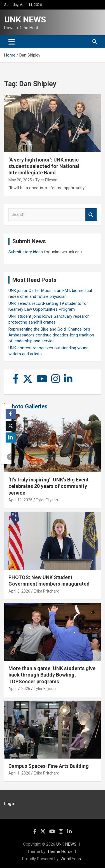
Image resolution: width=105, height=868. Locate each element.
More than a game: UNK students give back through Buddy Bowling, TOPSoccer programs (52, 675)
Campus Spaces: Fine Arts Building (49, 766)
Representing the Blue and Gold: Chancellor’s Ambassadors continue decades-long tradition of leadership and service (51, 335)
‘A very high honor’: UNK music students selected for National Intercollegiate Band (44, 166)
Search (91, 215)
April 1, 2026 (19, 773)
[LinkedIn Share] (11, 437)
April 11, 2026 (20, 500)
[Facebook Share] (11, 414)
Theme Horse (60, 851)
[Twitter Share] (11, 426)
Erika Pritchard (46, 591)
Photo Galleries (28, 406)
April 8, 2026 (19, 591)
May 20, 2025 (20, 180)
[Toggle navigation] (12, 42)
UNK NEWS (25, 19)
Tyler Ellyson (46, 180)
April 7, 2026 (19, 689)
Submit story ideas (26, 252)
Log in (10, 804)
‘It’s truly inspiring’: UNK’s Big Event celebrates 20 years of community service (49, 486)
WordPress (71, 859)
